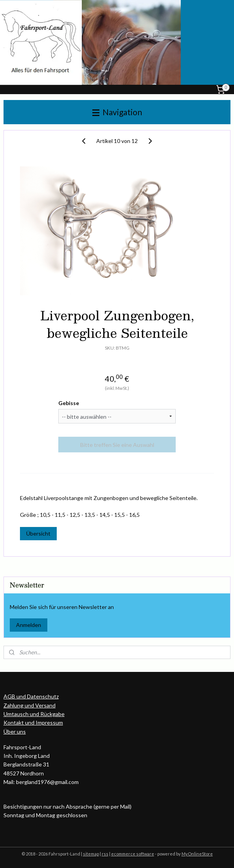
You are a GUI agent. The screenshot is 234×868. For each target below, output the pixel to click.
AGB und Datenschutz (31, 696)
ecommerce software (133, 854)
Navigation (117, 112)
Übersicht (38, 533)
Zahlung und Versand (30, 705)
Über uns (15, 731)
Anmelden (29, 625)
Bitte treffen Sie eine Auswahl (117, 445)
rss (105, 854)
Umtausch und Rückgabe (34, 714)
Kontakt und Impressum (33, 722)
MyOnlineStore (197, 854)
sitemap (91, 854)
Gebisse (69, 403)
